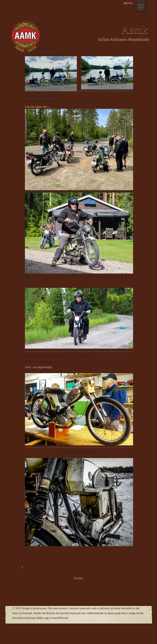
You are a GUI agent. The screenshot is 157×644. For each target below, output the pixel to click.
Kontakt (78, 578)
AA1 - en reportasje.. (39, 367)
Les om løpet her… (38, 106)
